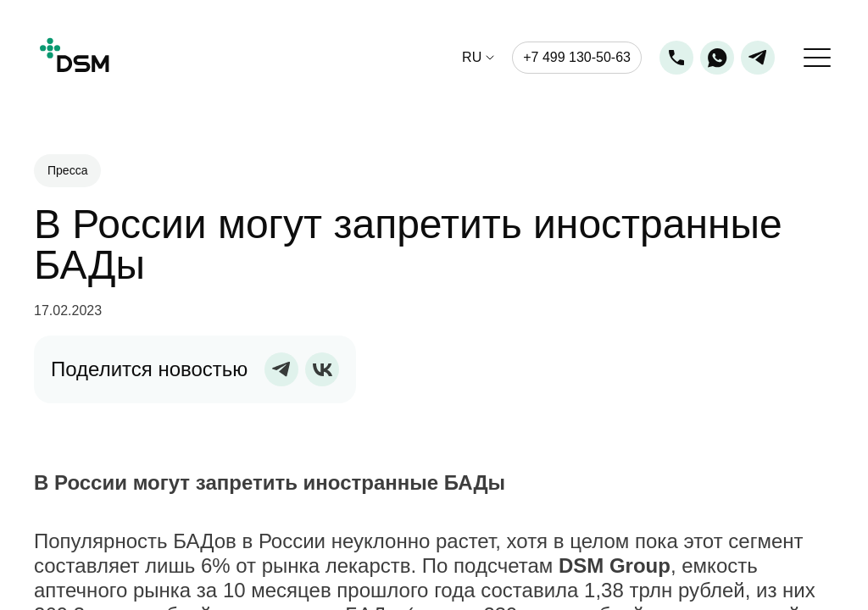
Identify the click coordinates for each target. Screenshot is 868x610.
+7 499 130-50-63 (577, 57)
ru (472, 58)
